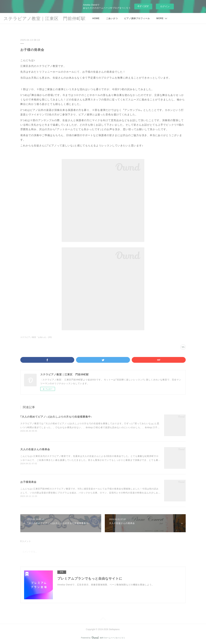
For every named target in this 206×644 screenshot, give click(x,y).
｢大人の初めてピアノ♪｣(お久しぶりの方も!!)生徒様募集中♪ (56, 417)
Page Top (103, 619)
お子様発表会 (28, 482)
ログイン (165, 6)
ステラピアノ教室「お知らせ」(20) (36, 337)
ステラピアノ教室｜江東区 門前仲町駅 (45, 18)
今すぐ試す (143, 6)
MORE (160, 18)
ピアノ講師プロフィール (137, 18)
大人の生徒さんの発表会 (35, 449)
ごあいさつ (112, 18)
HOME (96, 18)
